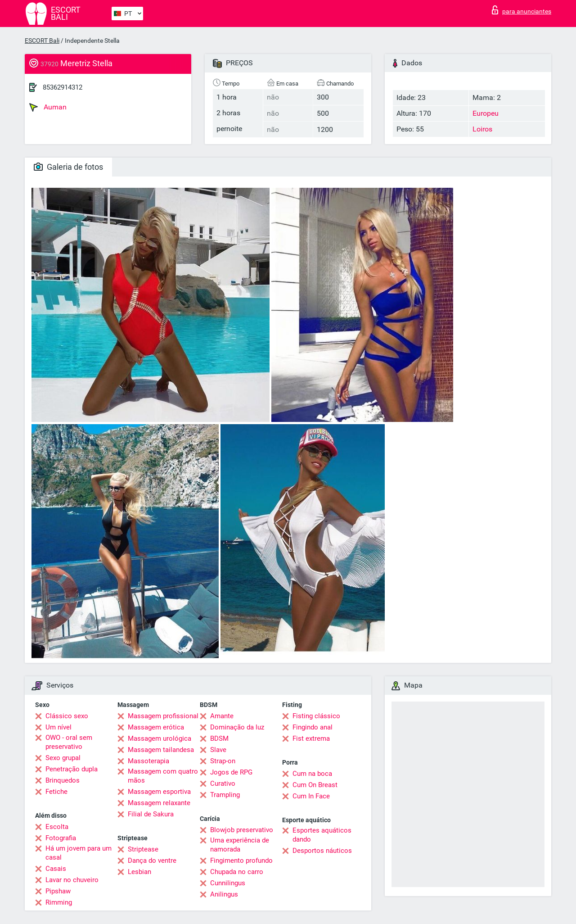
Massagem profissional (163, 716)
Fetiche (56, 792)
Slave (218, 750)
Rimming (59, 902)
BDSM (219, 738)
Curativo (223, 784)
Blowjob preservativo (242, 830)
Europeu (486, 113)
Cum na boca (312, 774)
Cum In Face (311, 796)
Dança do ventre (152, 861)
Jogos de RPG (231, 772)
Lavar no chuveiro (72, 880)
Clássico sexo (67, 716)
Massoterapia (148, 761)
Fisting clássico (316, 716)
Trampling (225, 795)
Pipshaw (58, 891)
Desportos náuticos (322, 851)
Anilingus (224, 894)
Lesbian (139, 872)
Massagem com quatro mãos (163, 776)
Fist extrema (311, 738)
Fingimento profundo (241, 861)
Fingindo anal (313, 727)
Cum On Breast (315, 785)
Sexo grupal (63, 758)
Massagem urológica (160, 738)
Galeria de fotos (68, 167)
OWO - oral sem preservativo (69, 742)
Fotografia (61, 838)
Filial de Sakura (151, 814)
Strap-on (223, 761)
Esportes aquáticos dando (322, 835)
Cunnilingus (228, 883)
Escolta (57, 827)
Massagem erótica (156, 727)
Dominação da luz (237, 727)
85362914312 (63, 87)
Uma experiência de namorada (240, 845)
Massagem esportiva (159, 792)
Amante (222, 716)
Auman (48, 107)
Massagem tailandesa (161, 750)
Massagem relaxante (159, 803)
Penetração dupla (72, 769)
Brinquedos (63, 780)
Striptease (143, 849)
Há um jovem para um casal (79, 853)
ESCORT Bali (42, 41)
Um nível (58, 727)
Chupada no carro (237, 872)
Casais (56, 869)
